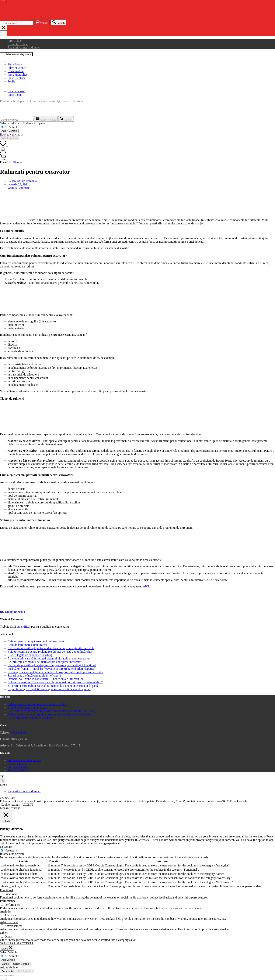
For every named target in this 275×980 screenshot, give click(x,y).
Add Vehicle (8, 960)
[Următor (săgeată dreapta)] (5, 979)
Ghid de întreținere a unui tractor (27, 645)
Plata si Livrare (17, 764)
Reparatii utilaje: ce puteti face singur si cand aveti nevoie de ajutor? (49, 689)
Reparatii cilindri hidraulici (24, 47)
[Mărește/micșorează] (2, 976)
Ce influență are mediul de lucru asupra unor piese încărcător (45, 662)
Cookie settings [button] (10, 805)
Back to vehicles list (12, 134)
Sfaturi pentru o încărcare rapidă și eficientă (34, 675)
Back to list (8, 971)
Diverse (18, 162)
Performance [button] (8, 901)
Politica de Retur (18, 770)
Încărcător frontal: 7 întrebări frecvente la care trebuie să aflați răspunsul (51, 669)
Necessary (11, 850)
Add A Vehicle (9, 131)
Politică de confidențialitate (24, 760)
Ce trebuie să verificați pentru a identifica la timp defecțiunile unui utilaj (51, 648)
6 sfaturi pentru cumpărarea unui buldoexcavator (37, 641)
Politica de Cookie (19, 767)
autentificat (24, 627)
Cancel (5, 964)
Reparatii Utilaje (18, 44)
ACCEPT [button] (27, 805)
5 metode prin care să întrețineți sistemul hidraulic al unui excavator (49, 658)
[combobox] (17, 23)
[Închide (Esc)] (13, 976)
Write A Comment (19, 188)
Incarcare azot (16, 91)
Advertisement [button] (9, 922)
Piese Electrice (17, 78)
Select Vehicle (21, 964)
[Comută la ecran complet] (5, 976)
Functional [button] (6, 890)
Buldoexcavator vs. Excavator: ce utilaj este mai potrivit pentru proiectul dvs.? (55, 682)
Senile (11, 81)
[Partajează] (9, 976)
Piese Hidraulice (17, 75)
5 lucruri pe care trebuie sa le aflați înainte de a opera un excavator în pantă (53, 686)
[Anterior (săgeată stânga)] (2, 979)
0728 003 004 (19, 733)
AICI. (146, 586)
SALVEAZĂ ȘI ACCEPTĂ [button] (17, 943)
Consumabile (16, 71)
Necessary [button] (6, 847)
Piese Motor (15, 64)
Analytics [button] (6, 911)
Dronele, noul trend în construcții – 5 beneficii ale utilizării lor (45, 679)
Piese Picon (15, 95)
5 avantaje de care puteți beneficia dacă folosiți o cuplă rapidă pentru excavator (55, 672)
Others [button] (4, 933)
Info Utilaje (15, 41)
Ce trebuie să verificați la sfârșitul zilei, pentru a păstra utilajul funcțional (52, 665)
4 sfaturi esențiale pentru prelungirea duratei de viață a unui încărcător (50, 652)
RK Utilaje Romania (24, 181)
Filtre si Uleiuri (17, 68)
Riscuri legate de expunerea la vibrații (31, 655)
